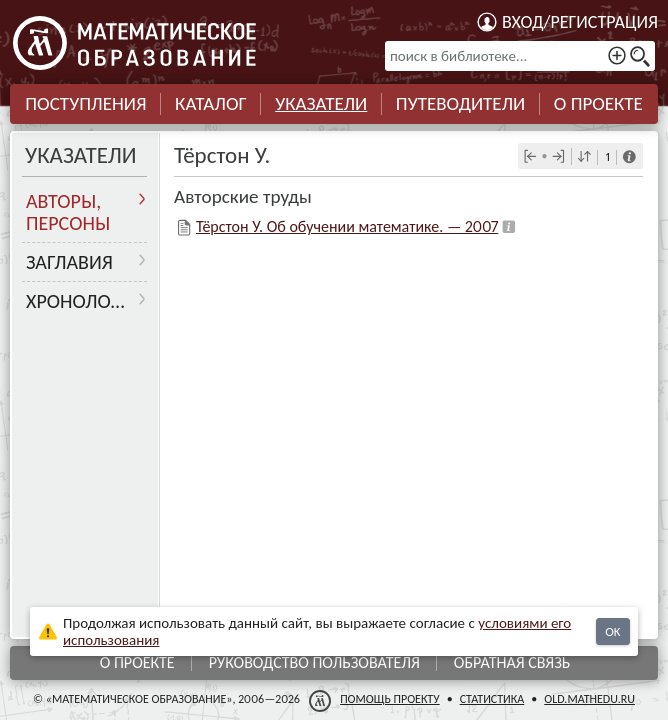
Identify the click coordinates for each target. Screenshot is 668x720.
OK (612, 631)
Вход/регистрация (580, 22)
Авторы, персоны (68, 212)
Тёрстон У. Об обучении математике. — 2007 (347, 226)
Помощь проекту (390, 699)
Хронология (84, 301)
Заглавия (69, 262)
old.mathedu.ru (589, 699)
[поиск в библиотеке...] (520, 56)
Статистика (492, 699)
